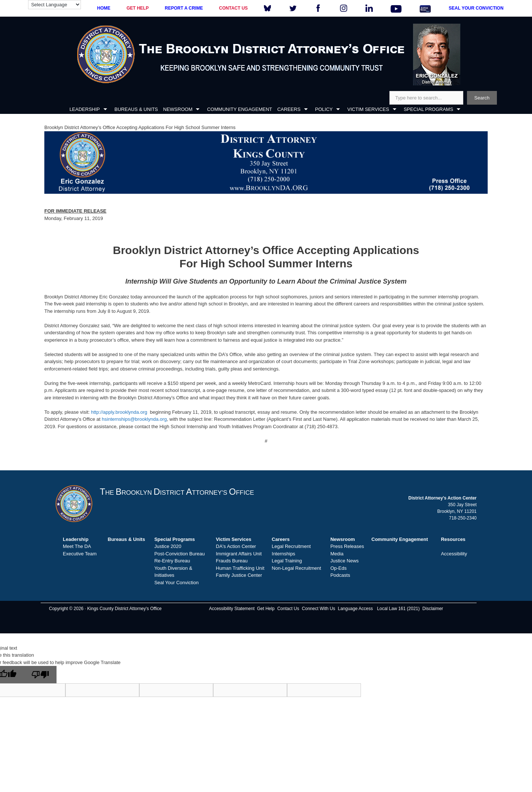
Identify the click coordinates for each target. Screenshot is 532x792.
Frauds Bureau (232, 561)
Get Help (266, 609)
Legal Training (287, 561)
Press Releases (347, 546)
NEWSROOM (178, 109)
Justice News (345, 561)
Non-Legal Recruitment (297, 568)
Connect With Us (318, 609)
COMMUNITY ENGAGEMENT (239, 109)
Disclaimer (433, 609)
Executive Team (80, 554)
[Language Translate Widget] (54, 5)
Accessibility (454, 554)
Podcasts (340, 575)
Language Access (355, 609)
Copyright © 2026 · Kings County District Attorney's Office (105, 609)
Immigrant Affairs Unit (239, 554)
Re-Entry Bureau (172, 561)
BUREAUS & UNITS (136, 109)
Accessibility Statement (232, 609)
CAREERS (289, 109)
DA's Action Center (236, 546)
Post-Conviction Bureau (180, 554)
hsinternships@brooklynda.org (134, 419)
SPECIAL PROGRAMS (429, 109)
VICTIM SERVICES (368, 109)
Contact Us (288, 609)
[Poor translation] (40, 675)
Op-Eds (338, 568)
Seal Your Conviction (177, 583)
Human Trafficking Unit (240, 568)
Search (482, 98)
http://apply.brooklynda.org (119, 412)
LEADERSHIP (85, 109)
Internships (284, 554)
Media (337, 554)
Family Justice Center (239, 575)
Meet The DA (77, 546)
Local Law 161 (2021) (398, 609)
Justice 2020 (168, 546)
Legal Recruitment (291, 546)
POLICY (324, 109)
